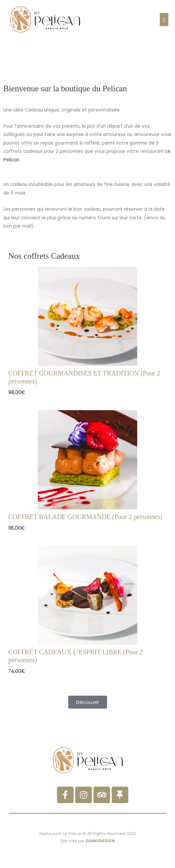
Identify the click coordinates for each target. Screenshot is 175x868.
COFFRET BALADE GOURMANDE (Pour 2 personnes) (85, 517)
